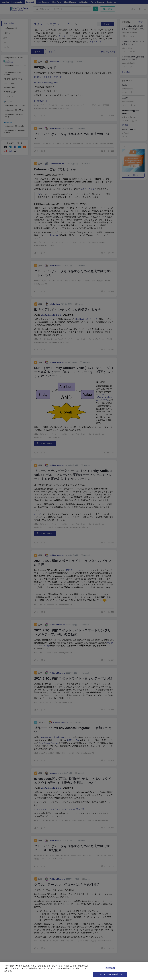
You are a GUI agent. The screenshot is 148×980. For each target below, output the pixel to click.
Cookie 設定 (110, 970)
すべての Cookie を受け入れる (110, 977)
